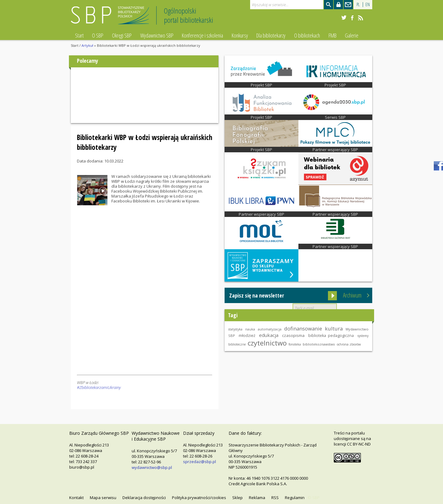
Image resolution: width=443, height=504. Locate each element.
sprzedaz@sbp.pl (200, 462)
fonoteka (295, 344)
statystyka (235, 329)
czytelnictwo (267, 343)
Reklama (257, 498)
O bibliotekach (307, 35)
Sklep (237, 498)
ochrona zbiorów (349, 344)
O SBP (98, 35)
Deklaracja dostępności (144, 498)
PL (358, 4)
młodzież (247, 335)
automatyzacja (270, 329)
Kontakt (76, 498)
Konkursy (240, 35)
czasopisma (293, 335)
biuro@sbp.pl (82, 467)
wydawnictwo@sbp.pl (152, 467)
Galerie (352, 35)
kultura (334, 328)
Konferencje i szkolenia (202, 35)
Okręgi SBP (122, 35)
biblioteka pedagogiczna (331, 336)
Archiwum (352, 295)
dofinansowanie (303, 328)
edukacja (269, 335)
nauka (250, 329)
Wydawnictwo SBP (157, 35)
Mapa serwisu (103, 498)
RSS (275, 498)
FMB (333, 35)
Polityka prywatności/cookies (199, 498)
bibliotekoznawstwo (319, 344)
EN (368, 4)
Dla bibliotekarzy (271, 35)
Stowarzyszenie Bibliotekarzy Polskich (112, 18)
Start (79, 35)
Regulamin (295, 498)
